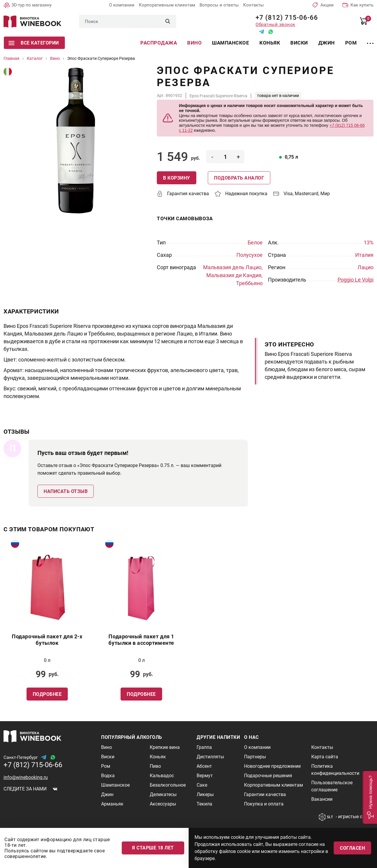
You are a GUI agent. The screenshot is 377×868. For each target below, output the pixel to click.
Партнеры (255, 756)
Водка (108, 775)
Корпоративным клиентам (167, 5)
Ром (351, 43)
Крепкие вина (165, 747)
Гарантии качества (265, 794)
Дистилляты (210, 756)
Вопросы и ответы (219, 5)
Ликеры (205, 794)
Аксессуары (163, 804)
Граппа (204, 747)
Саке (202, 785)
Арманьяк (112, 804)
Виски (299, 43)
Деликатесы (163, 794)
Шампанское (231, 43)
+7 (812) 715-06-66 (285, 18)
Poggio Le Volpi (355, 280)
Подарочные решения (268, 775)
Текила (204, 804)
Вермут (205, 775)
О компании (122, 5)
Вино (194, 43)
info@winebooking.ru (26, 777)
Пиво (155, 766)
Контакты (253, 5)
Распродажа (159, 43)
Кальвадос (162, 775)
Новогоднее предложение (272, 766)
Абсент (204, 766)
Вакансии (322, 799)
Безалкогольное (168, 785)
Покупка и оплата (264, 804)
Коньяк (270, 43)
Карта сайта (325, 756)
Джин (327, 43)
